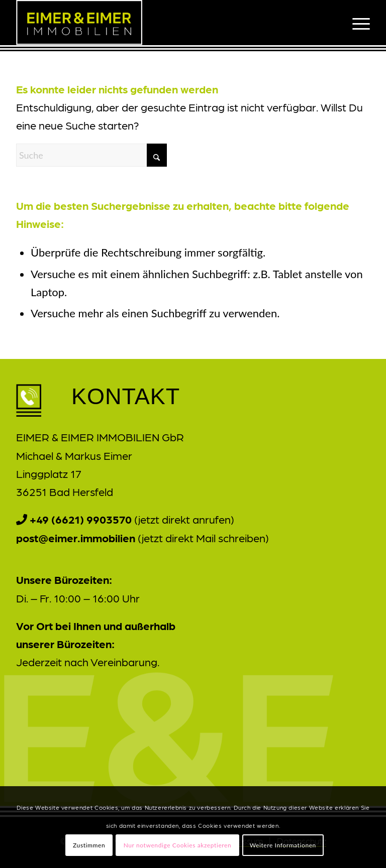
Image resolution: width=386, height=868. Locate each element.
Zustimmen (89, 845)
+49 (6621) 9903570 (81, 519)
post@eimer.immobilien (76, 537)
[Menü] (356, 23)
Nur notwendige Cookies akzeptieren (178, 845)
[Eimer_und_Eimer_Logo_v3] (79, 23)
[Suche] (91, 155)
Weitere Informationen (283, 845)
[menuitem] (356, 23)
